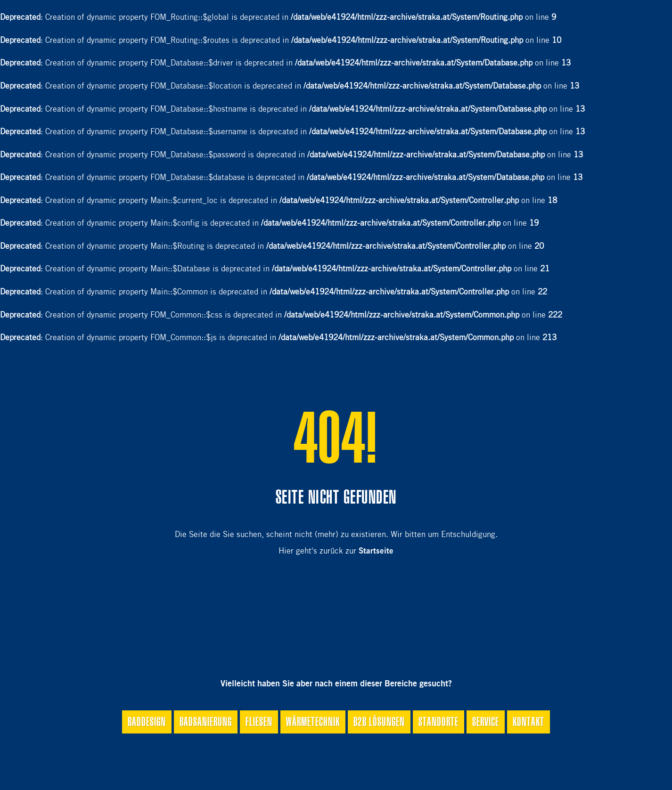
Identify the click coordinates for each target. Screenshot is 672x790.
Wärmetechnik (313, 722)
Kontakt (529, 722)
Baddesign (147, 722)
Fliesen (259, 722)
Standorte (438, 722)
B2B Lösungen (379, 722)
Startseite (376, 551)
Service (486, 722)
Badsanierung (206, 722)
